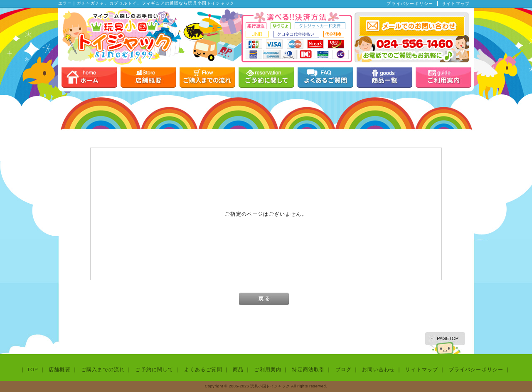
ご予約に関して (154, 369)
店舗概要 (60, 369)
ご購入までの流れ (103, 369)
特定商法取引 (308, 369)
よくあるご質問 (203, 369)
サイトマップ (456, 4)
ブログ (344, 369)
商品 (238, 369)
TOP (33, 369)
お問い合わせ (378, 369)
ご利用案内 (268, 369)
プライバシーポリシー (410, 4)
